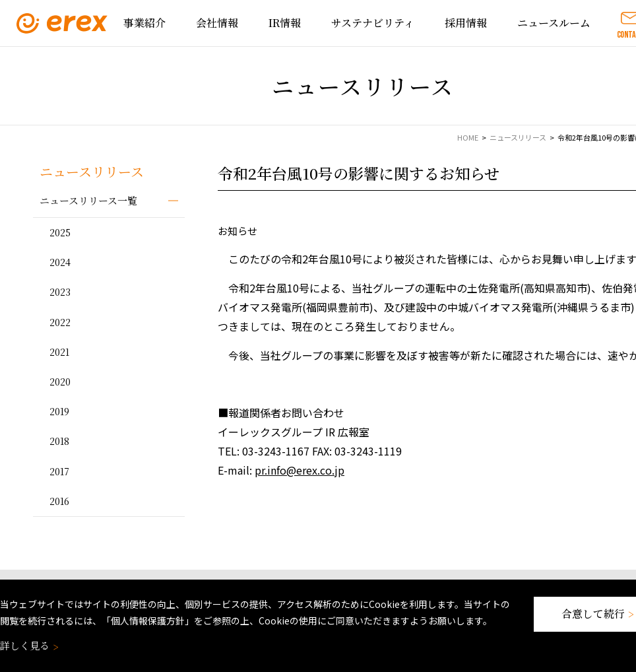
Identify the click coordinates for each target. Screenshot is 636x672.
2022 (60, 322)
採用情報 (466, 23)
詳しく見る (28, 645)
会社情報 (217, 23)
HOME (468, 137)
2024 (60, 262)
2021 (59, 352)
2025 (60, 232)
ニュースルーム (554, 23)
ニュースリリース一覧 (88, 200)
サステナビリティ (373, 23)
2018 (59, 441)
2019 (59, 411)
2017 (59, 471)
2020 (60, 382)
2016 (59, 501)
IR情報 (285, 23)
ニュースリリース (518, 137)
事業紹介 (144, 23)
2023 (60, 292)
